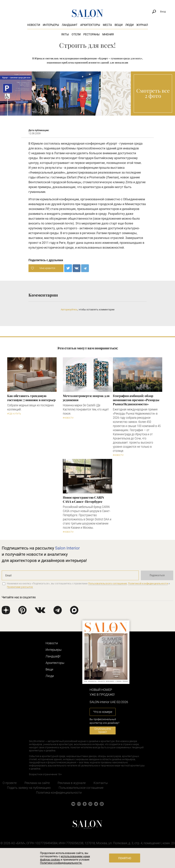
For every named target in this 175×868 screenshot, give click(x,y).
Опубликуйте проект (103, 730)
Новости (34, 25)
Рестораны (91, 34)
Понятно (125, 858)
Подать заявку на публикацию (29, 788)
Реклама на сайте (37, 783)
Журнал (142, 25)
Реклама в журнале (72, 783)
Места (107, 25)
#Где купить (14, 414)
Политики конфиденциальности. (61, 863)
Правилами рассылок (20, 587)
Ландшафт (70, 25)
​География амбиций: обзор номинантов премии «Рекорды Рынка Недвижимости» (136, 400)
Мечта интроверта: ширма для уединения (86, 398)
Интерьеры (51, 25)
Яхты (65, 34)
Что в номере (103, 712)
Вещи (119, 25)
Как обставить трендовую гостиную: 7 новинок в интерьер (31, 398)
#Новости (68, 418)
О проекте (10, 783)
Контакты (101, 783)
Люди (129, 25)
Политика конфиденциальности (59, 793)
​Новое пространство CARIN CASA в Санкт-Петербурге (83, 499)
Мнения (108, 34)
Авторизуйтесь (69, 310)
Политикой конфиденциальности (148, 583)
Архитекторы (90, 25)
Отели (76, 34)
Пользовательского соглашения (108, 583)
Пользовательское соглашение (81, 788)
